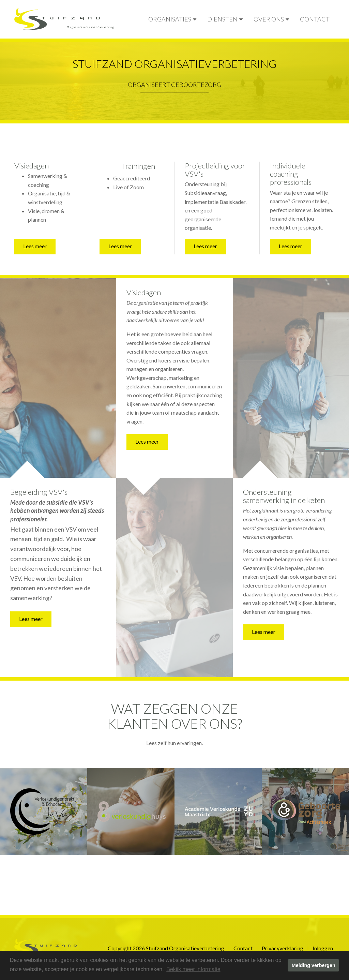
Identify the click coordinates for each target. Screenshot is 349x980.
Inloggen (323, 948)
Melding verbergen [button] (314, 965)
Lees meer (35, 246)
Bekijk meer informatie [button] (193, 969)
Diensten (225, 19)
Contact (315, 19)
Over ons (271, 19)
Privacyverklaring (283, 948)
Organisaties (172, 19)
